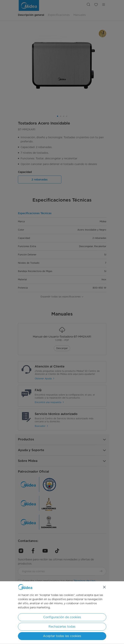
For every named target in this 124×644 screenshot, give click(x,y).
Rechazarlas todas (62, 627)
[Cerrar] (104, 587)
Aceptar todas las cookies (62, 636)
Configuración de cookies (62, 617)
